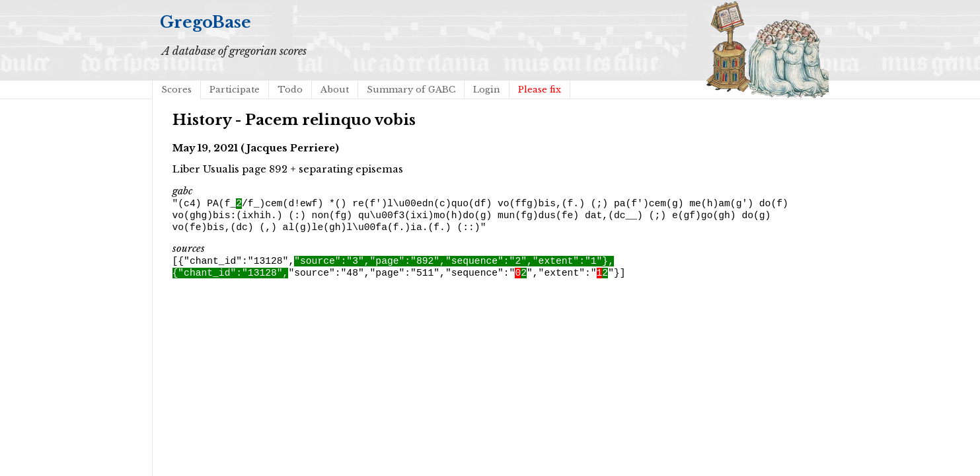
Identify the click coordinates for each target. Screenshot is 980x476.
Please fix (540, 90)
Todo (290, 90)
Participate (235, 90)
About (335, 90)
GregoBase (206, 22)
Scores (176, 90)
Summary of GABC (411, 90)
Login (487, 90)
